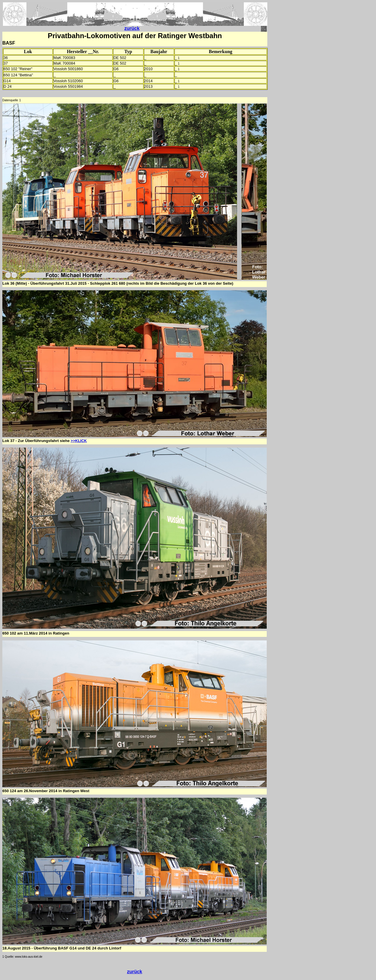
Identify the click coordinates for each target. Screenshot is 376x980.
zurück (132, 28)
